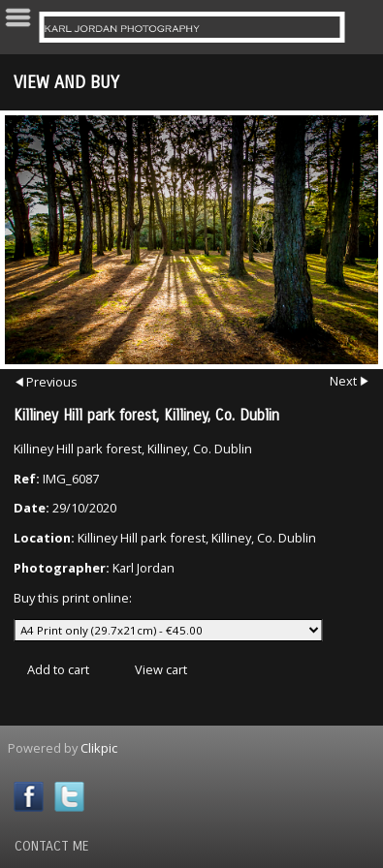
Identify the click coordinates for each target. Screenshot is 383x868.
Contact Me (52, 846)
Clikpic (99, 748)
